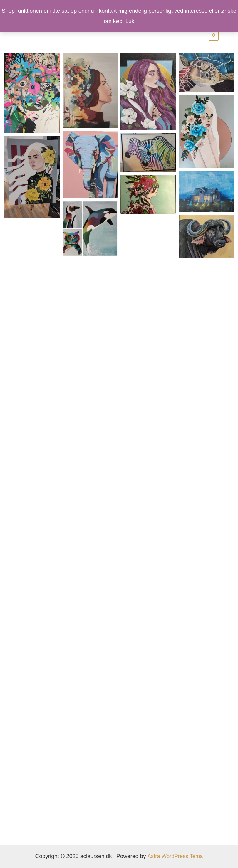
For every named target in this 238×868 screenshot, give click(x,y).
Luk (130, 21)
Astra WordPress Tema (175, 856)
